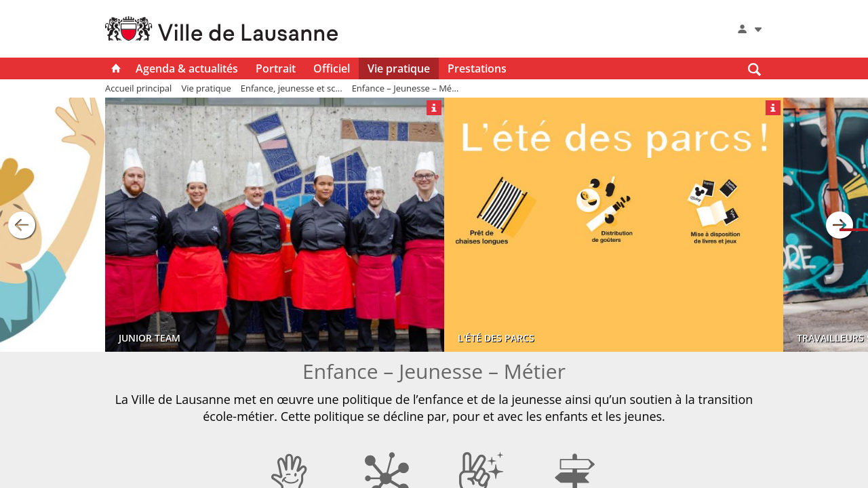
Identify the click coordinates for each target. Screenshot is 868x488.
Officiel (332, 68)
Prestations (477, 68)
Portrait (276, 68)
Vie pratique (399, 68)
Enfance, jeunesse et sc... (292, 88)
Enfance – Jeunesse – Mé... (406, 88)
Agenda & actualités (187, 68)
